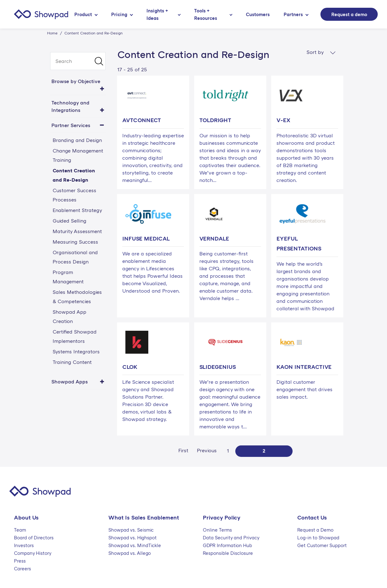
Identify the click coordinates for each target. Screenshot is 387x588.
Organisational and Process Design (75, 257)
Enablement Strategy (77, 210)
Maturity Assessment (77, 231)
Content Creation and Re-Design (74, 175)
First (183, 450)
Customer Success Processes (74, 195)
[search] (78, 61)
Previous (207, 450)
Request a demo (349, 14)
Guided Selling (70, 221)
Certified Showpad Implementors (75, 336)
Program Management (68, 277)
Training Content (72, 362)
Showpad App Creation (70, 316)
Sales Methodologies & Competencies (77, 297)
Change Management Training (78, 155)
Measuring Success (75, 242)
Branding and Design (77, 140)
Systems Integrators (76, 351)
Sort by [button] (321, 52)
